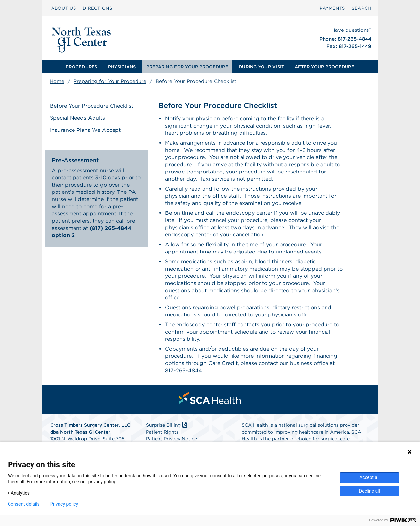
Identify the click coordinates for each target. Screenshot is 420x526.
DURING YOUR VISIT (261, 67)
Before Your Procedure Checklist (92, 106)
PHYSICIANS (122, 67)
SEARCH (362, 8)
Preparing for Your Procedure (110, 81)
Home (57, 81)
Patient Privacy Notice (171, 439)
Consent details (24, 504)
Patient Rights (162, 432)
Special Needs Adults (77, 118)
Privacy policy (64, 504)
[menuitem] (63, 8)
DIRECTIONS (97, 8)
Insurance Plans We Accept (85, 130)
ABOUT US (63, 8)
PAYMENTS (332, 8)
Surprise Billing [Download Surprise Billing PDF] (167, 425)
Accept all (369, 477)
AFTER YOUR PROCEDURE (325, 67)
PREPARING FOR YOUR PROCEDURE (187, 67)
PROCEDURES (82, 67)
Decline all (369, 491)
